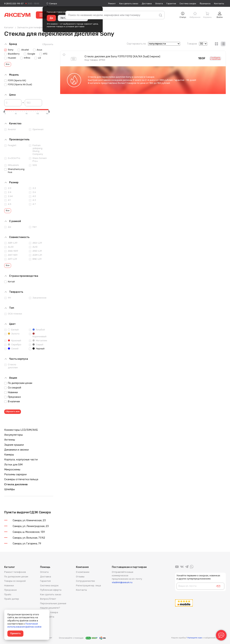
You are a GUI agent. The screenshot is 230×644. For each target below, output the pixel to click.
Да (51, 18)
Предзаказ (12, 397)
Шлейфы (9, 489)
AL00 (9, 247)
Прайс (8, 594)
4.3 (32, 200)
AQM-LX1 (35, 255)
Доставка (147, 4)
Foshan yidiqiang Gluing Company (36, 150)
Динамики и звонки (16, 450)
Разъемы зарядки (15, 474)
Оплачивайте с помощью (82, 638)
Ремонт (112, 4)
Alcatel (23, 50)
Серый (36, 345)
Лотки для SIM (13, 465)
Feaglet (10, 145)
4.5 (8, 204)
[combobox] (53, 4)
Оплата (159, 4)
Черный (37, 349)
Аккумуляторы (13, 435)
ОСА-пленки (13, 314)
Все (8, 64)
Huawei (10, 58)
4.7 (32, 204)
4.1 (7, 200)
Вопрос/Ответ (48, 599)
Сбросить (48, 44)
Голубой (37, 330)
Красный (13, 341)
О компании (83, 572)
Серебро (13, 345)
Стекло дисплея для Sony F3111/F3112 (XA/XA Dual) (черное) (122, 56)
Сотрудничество (85, 581)
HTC (43, 54)
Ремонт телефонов (15, 572)
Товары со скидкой (15, 581)
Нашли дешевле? (50, 608)
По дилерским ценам (18, 383)
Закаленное (38, 298)
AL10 (33, 247)
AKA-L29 (35, 243)
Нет (33, 227)
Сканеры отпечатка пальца (21, 479)
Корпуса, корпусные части (21, 459)
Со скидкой (13, 388)
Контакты (219, 4)
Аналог (10, 129)
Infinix (25, 58)
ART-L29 (11, 259)
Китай (9, 282)
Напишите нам (195, 638)
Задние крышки (14, 445)
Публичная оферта (51, 590)
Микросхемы (12, 469)
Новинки (11, 392)
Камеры (9, 455)
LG (38, 58)
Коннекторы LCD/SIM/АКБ (21, 430)
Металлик (38, 341)
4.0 (32, 196)
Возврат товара (49, 612)
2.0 (8, 188)
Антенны (10, 440)
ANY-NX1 (11, 255)
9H (8, 298)
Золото (12, 334)
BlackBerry (12, 54)
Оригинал (36, 129)
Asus (38, 50)
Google (29, 54)
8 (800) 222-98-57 (14, 4)
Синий (11, 349)
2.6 (32, 192)
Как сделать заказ (129, 4)
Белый (11, 330)
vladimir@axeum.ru (122, 582)
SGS (33, 165)
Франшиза (205, 4)
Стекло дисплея (11, 366)
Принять (15, 633)
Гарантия (171, 4)
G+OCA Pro (12, 158)
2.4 (8, 192)
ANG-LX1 (35, 251)
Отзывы (80, 577)
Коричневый (38, 335)
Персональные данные (53, 603)
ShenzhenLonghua (14, 171)
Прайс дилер (12, 599)
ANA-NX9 (11, 251)
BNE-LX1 (35, 259)
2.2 (32, 188)
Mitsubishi (12, 165)
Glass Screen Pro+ (38, 160)
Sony (9, 50)
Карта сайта (47, 617)
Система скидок (188, 4)
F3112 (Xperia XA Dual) (18, 85)
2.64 (8, 196)
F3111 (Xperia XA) (15, 80)
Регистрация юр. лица (88, 586)
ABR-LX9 (11, 243)
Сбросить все (13, 412)
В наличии (12, 402)
